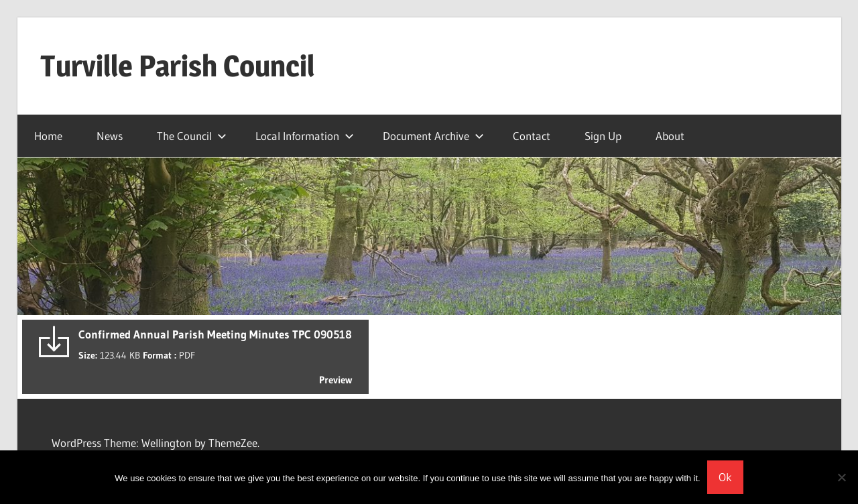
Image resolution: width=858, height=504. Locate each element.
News (110, 136)
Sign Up (603, 136)
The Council (192, 136)
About (670, 136)
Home (48, 136)
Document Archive (433, 136)
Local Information (305, 136)
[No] (841, 477)
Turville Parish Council (177, 66)
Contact (532, 136)
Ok (725, 477)
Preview (335, 380)
